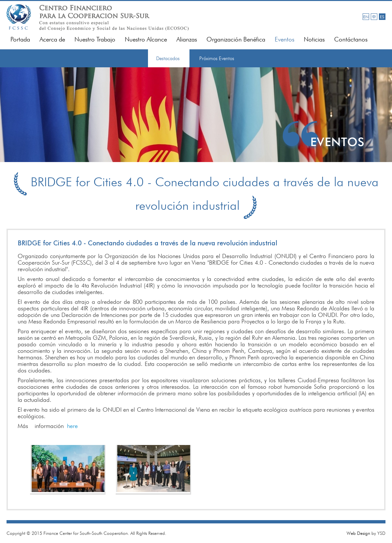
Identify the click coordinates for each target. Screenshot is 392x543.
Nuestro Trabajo (95, 39)
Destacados (168, 58)
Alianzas (187, 39)
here (72, 426)
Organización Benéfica (236, 39)
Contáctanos (351, 39)
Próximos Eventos (217, 58)
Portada (20, 39)
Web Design (358, 533)
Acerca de (52, 39)
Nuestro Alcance (146, 39)
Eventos (285, 39)
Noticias (314, 39)
